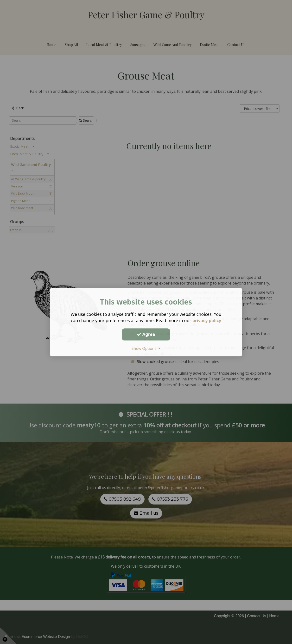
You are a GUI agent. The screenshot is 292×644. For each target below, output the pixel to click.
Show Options (146, 348)
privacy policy (207, 320)
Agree (146, 334)
